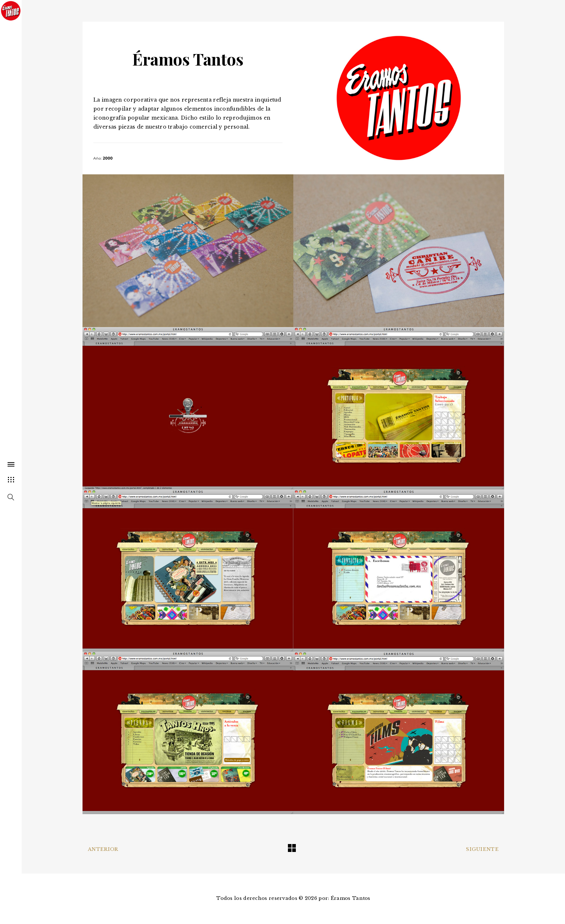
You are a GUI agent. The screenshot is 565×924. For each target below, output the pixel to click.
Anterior (103, 849)
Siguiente (482, 849)
